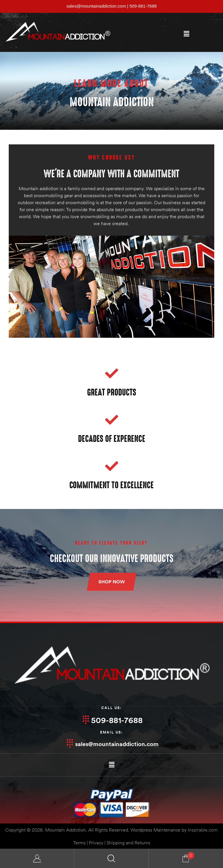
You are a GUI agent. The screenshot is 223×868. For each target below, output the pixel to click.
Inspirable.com (203, 830)
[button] (186, 34)
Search (111, 859)
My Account (37, 859)
